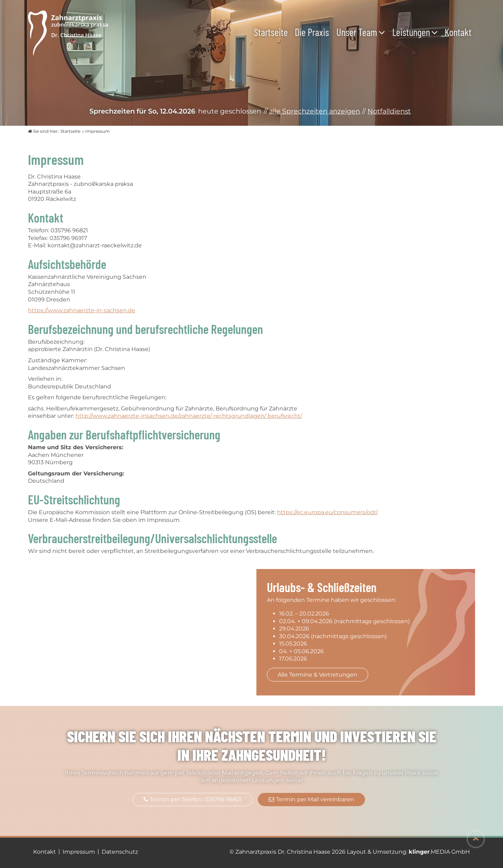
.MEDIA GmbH (439, 852)
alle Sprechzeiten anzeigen (315, 111)
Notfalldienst (389, 111)
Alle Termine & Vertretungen (318, 675)
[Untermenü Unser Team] (383, 32)
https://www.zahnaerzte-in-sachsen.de (82, 310)
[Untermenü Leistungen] (436, 32)
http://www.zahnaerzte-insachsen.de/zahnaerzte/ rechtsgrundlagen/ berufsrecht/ (189, 416)
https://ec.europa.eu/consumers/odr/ (327, 512)
